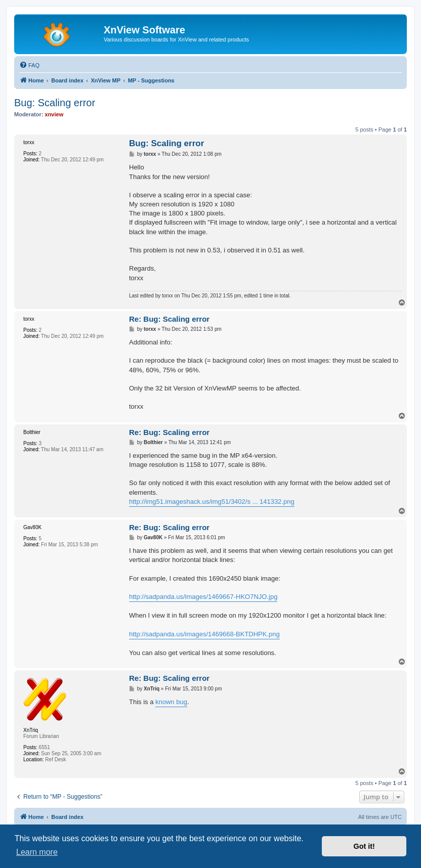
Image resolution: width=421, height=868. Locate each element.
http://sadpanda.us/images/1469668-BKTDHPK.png (204, 634)
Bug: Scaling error (55, 103)
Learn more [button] (37, 852)
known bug (171, 702)
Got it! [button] (364, 846)
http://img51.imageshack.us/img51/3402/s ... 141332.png (212, 502)
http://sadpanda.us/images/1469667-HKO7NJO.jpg (203, 597)
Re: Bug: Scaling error (169, 319)
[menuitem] (29, 65)
